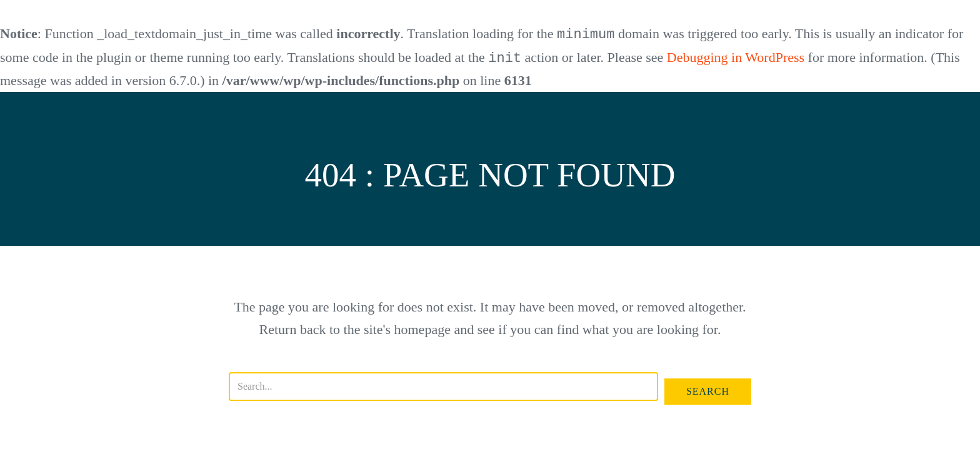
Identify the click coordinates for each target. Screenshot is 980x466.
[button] (708, 390)
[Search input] (443, 385)
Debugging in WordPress (736, 57)
